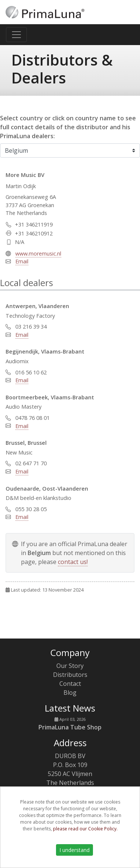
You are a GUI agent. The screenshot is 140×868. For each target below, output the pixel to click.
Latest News (70, 708)
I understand (74, 850)
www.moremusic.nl (38, 254)
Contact (70, 684)
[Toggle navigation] (16, 35)
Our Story (70, 666)
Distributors (70, 675)
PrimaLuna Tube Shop (70, 727)
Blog (70, 693)
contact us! (73, 562)
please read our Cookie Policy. (85, 829)
